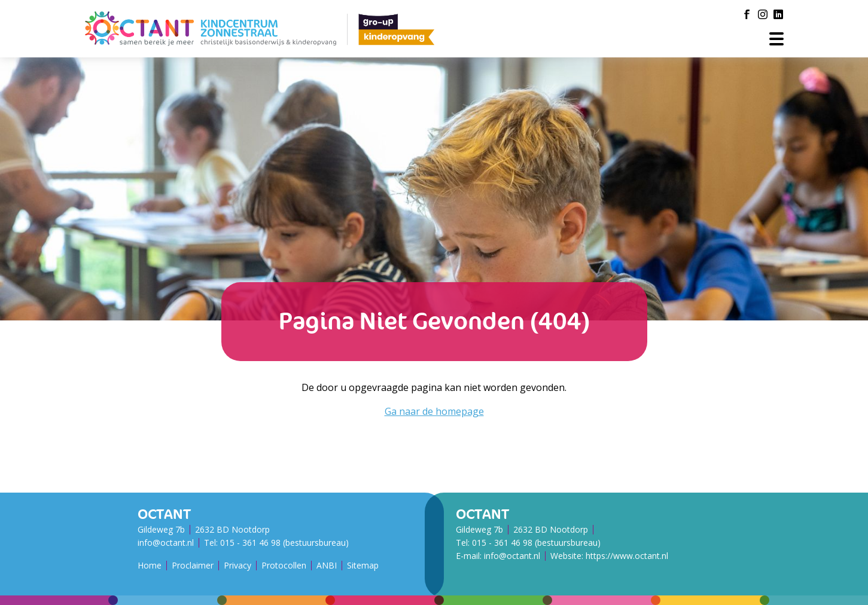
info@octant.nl (166, 543)
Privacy (237, 565)
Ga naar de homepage (434, 411)
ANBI (327, 565)
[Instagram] (763, 14)
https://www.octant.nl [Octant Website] (627, 556)
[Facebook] (747, 14)
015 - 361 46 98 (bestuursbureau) (284, 543)
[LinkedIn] (778, 14)
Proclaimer (193, 565)
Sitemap (363, 565)
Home (150, 565)
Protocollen (284, 565)
